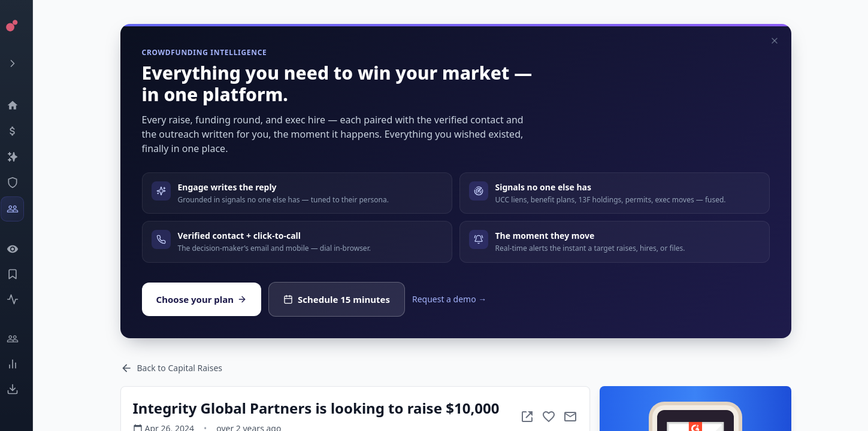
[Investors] (21, 209)
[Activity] (21, 299)
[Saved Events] (21, 274)
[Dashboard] (21, 105)
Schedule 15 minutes (337, 299)
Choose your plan (202, 299)
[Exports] (21, 389)
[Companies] (21, 157)
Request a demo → (449, 299)
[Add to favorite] (549, 417)
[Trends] (21, 364)
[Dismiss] (775, 41)
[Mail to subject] (570, 417)
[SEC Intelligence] (21, 183)
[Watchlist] (21, 249)
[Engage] (21, 339)
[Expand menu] (21, 63)
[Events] (21, 131)
